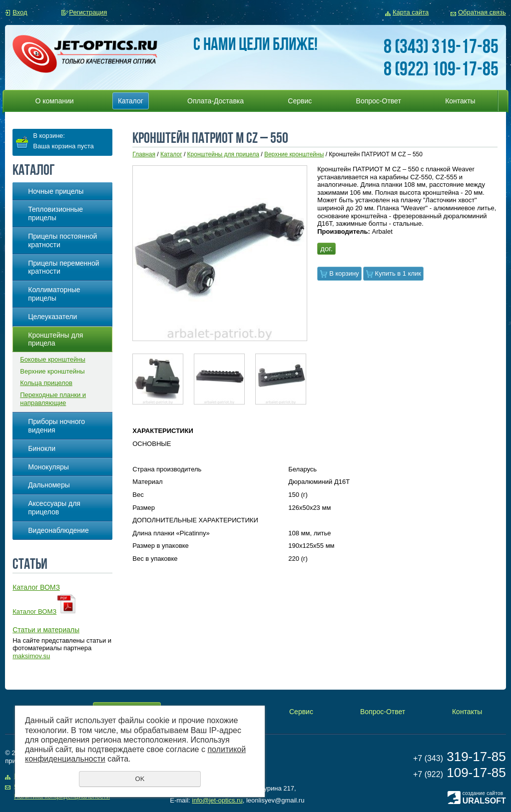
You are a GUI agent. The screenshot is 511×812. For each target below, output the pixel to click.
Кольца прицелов (46, 383)
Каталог (131, 101)
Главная (144, 154)
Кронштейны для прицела (55, 339)
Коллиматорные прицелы (54, 294)
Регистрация (88, 12)
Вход (20, 12)
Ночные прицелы (56, 191)
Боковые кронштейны (53, 359)
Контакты (460, 101)
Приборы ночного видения (56, 426)
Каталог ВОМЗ (34, 611)
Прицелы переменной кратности (63, 267)
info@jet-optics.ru (217, 800)
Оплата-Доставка (216, 101)
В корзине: (49, 136)
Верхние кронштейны (52, 371)
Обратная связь (482, 12)
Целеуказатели (52, 317)
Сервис (300, 101)
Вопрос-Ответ (379, 101)
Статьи (30, 564)
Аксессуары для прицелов (54, 508)
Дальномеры (49, 485)
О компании (54, 101)
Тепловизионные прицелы (55, 213)
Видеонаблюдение (58, 530)
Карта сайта (411, 12)
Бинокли (42, 448)
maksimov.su (31, 656)
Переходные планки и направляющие (53, 399)
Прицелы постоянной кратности (62, 240)
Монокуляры (48, 467)
